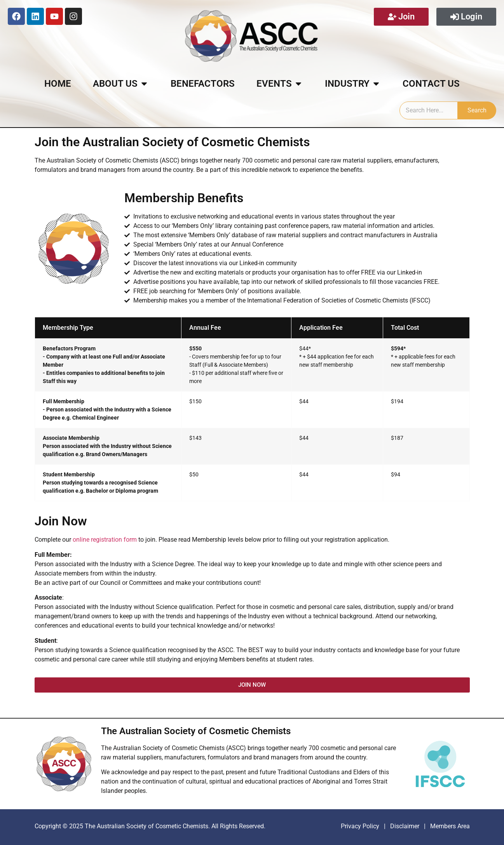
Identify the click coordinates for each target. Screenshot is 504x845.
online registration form (105, 540)
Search (477, 110)
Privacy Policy (360, 826)
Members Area (449, 826)
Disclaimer (405, 826)
